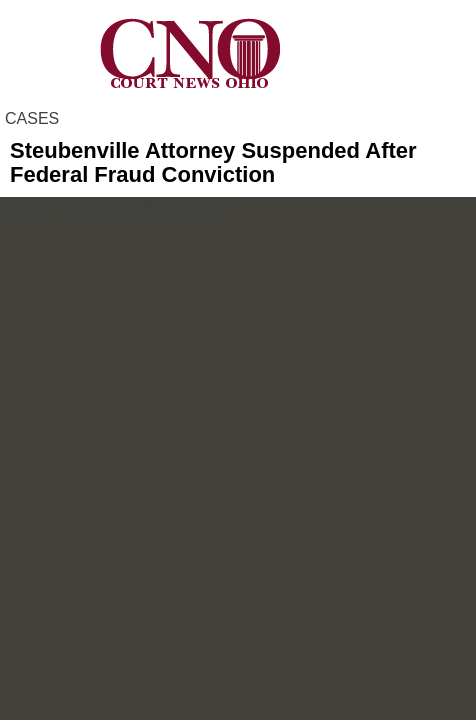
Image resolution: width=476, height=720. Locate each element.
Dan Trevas (63, 206)
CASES (32, 118)
